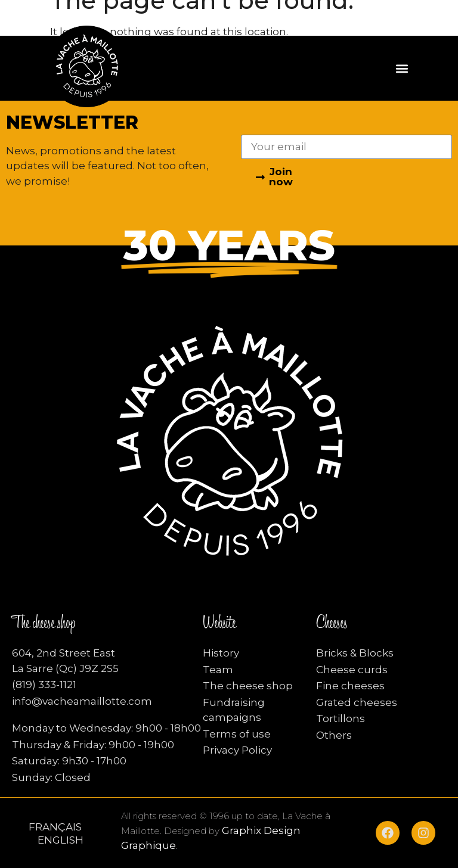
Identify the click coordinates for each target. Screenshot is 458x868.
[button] (402, 68)
